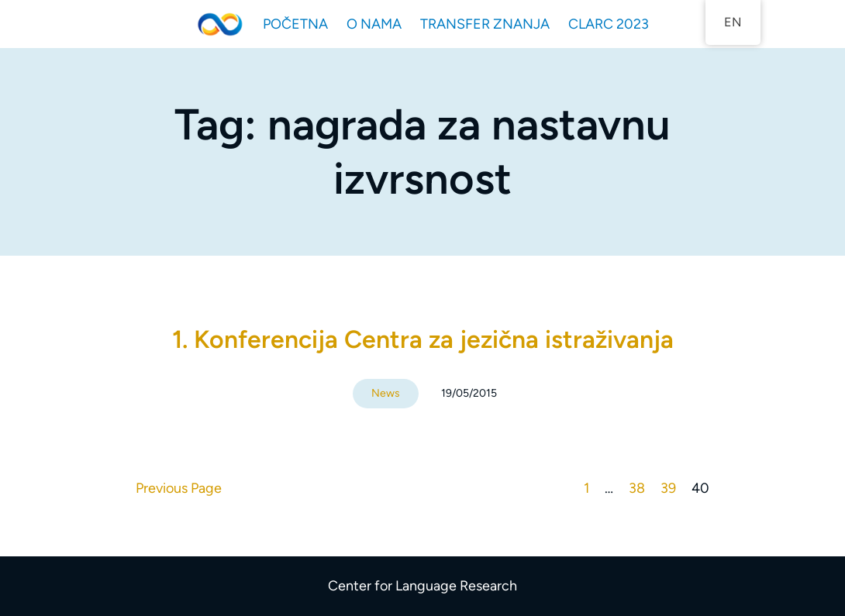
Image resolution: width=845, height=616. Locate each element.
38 (637, 488)
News (386, 393)
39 (668, 488)
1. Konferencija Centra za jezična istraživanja (423, 339)
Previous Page (179, 488)
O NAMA (374, 24)
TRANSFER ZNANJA (485, 24)
